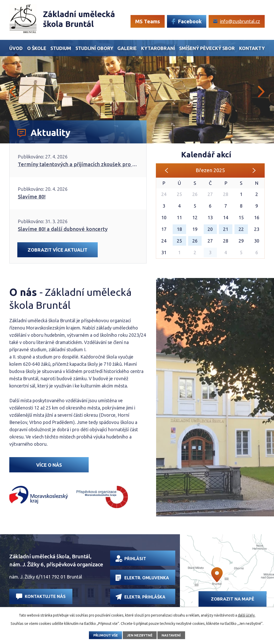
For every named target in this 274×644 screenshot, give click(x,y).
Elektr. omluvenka (142, 578)
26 (195, 241)
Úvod (16, 48)
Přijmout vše (106, 635)
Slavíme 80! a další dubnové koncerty (63, 229)
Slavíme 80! (32, 197)
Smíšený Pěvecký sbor (207, 48)
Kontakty (252, 48)
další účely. (247, 615)
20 (210, 229)
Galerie (127, 48)
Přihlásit (131, 559)
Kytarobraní (158, 48)
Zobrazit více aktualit (58, 250)
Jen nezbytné (140, 635)
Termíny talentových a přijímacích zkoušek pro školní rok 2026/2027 (78, 164)
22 (241, 229)
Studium (61, 48)
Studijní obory (94, 48)
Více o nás (49, 465)
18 (179, 229)
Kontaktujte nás (41, 597)
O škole (37, 48)
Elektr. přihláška (140, 597)
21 (226, 229)
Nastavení (171, 635)
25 (179, 241)
